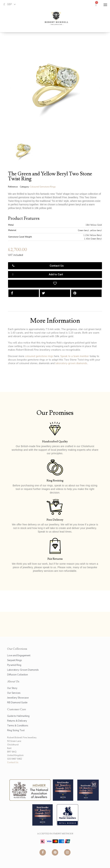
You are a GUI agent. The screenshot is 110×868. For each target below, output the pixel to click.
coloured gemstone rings (39, 356)
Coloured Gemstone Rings (43, 187)
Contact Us (13, 762)
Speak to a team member (75, 356)
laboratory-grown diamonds (71, 363)
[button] (10, 88)
